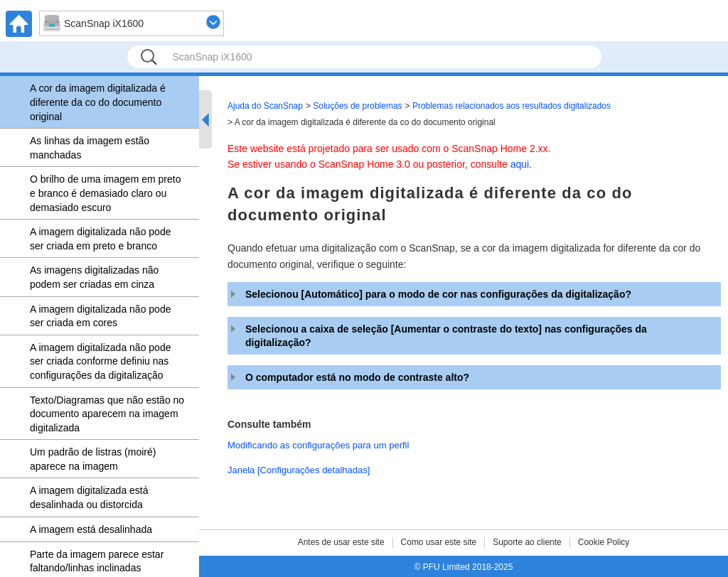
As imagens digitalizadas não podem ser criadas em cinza (94, 277)
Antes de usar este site (341, 542)
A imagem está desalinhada (91, 529)
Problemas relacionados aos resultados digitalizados (512, 106)
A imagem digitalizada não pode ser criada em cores (100, 316)
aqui (520, 164)
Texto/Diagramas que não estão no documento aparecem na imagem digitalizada (107, 414)
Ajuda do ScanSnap (265, 106)
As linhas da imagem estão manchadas (90, 148)
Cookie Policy (604, 542)
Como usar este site (439, 542)
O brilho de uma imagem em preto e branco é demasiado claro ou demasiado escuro (105, 193)
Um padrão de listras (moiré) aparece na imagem (93, 459)
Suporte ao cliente (527, 542)
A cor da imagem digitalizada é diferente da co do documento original (98, 102)
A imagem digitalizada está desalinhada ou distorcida (89, 497)
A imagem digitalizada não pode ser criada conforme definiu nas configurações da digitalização (100, 361)
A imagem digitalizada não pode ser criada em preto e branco (100, 239)
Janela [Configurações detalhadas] (299, 470)
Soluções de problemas (357, 106)
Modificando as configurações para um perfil (318, 445)
